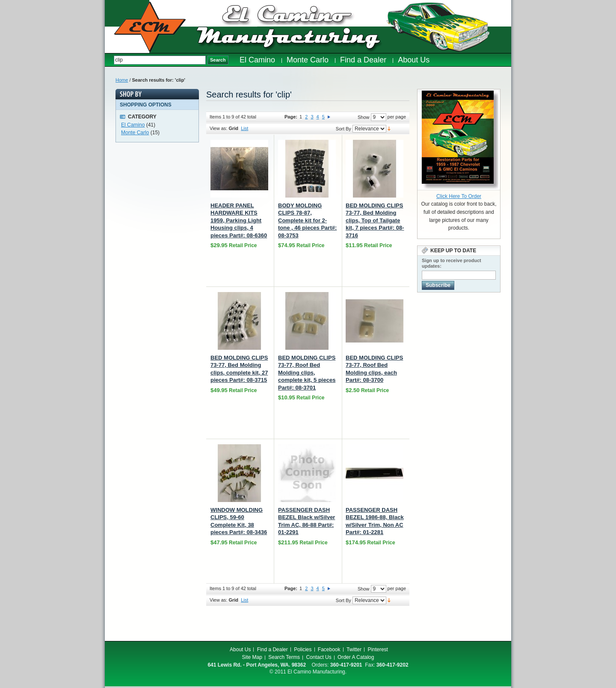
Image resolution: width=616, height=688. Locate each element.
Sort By (344, 129)
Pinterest (378, 650)
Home (122, 80)
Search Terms (284, 657)
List (244, 128)
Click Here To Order (459, 196)
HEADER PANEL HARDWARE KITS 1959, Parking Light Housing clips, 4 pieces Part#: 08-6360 (239, 220)
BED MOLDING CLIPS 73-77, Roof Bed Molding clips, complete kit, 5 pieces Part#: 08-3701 (307, 373)
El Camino (133, 125)
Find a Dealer (272, 650)
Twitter (354, 650)
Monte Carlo (135, 133)
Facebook (329, 650)
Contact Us (318, 657)
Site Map (252, 657)
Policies (303, 650)
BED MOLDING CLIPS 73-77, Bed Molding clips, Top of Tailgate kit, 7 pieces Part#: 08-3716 (375, 220)
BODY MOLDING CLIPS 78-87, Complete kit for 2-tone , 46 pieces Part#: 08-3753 (307, 220)
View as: (218, 128)
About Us (240, 650)
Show (364, 117)
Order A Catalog (356, 657)
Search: (109, 60)
